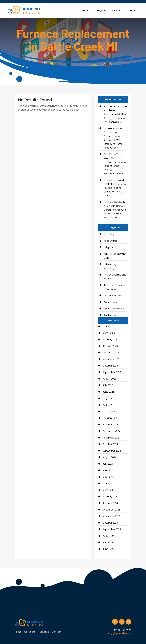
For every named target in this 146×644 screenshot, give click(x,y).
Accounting (110, 241)
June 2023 (108, 549)
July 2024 (108, 464)
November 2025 (111, 359)
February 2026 (110, 340)
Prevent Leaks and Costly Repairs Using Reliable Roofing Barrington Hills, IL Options (115, 188)
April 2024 (108, 483)
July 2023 (108, 542)
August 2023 (109, 536)
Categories (100, 10)
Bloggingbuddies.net (119, 633)
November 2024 (111, 438)
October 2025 (110, 366)
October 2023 (110, 523)
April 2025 (108, 405)
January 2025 (110, 425)
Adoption (109, 247)
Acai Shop (109, 234)
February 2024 (110, 497)
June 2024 (108, 470)
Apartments (110, 302)
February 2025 (110, 418)
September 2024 (112, 451)
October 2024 (110, 444)
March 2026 (109, 333)
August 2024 (110, 457)
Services (117, 10)
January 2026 (110, 346)
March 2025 (109, 411)
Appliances (110, 315)
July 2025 (108, 385)
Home (85, 10)
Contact (132, 10)
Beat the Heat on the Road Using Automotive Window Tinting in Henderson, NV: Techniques (115, 114)
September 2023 (112, 529)
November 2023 (111, 516)
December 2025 (111, 353)
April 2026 (108, 326)
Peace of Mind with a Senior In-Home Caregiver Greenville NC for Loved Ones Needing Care (115, 210)
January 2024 (110, 503)
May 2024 (108, 477)
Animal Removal (113, 296)
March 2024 (109, 490)
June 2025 (108, 392)
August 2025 (110, 379)
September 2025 (112, 372)
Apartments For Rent (115, 309)
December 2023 (111, 510)
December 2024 (111, 431)
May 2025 (108, 398)
